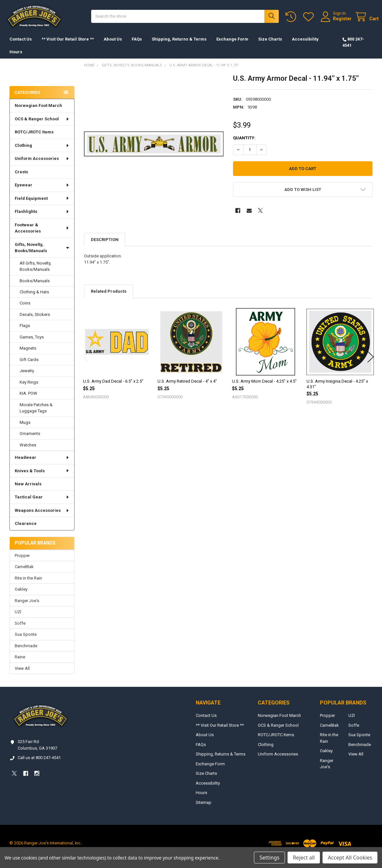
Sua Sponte (26, 641)
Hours (16, 58)
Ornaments (30, 440)
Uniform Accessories (42, 165)
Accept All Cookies (350, 858)
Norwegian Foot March (38, 112)
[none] (154, 150)
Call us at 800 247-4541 (39, 764)
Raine (20, 663)
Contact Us (21, 46)
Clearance (26, 530)
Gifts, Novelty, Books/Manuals (42, 254)
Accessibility (305, 46)
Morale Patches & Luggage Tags (36, 415)
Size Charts (270, 46)
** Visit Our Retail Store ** (68, 46)
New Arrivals (28, 490)
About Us (113, 46)
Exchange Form (232, 46)
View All (22, 675)
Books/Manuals (35, 287)
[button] (303, 196)
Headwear (42, 464)
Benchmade (26, 652)
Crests (21, 178)
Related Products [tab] (109, 298)
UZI (18, 618)
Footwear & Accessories (42, 235)
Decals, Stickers (35, 321)
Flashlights (42, 218)
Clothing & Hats (34, 298)
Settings (269, 858)
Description (105, 246)
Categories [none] (27, 99)
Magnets (28, 355)
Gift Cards (29, 366)
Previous (86, 363)
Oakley (21, 596)
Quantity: (244, 144)
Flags (25, 332)
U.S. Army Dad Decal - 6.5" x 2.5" (113, 388)
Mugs (25, 429)
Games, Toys (32, 344)
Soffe (20, 630)
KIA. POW (28, 400)
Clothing (42, 152)
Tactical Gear (42, 503)
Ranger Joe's (27, 607)
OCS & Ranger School (42, 125)
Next (371, 363)
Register (336, 22)
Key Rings (29, 389)
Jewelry (27, 377)
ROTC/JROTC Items (34, 139)
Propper (22, 562)
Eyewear (42, 191)
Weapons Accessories (42, 517)
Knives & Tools (42, 477)
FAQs (137, 46)
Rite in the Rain (28, 585)
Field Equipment (42, 205)
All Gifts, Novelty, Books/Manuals (35, 273)
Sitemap (204, 809)
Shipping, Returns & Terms (179, 46)
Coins (25, 310)
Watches (28, 451)
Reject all (304, 858)
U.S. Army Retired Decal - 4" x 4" (187, 388)
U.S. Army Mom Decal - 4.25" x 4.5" (264, 388)
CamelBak (24, 573)
